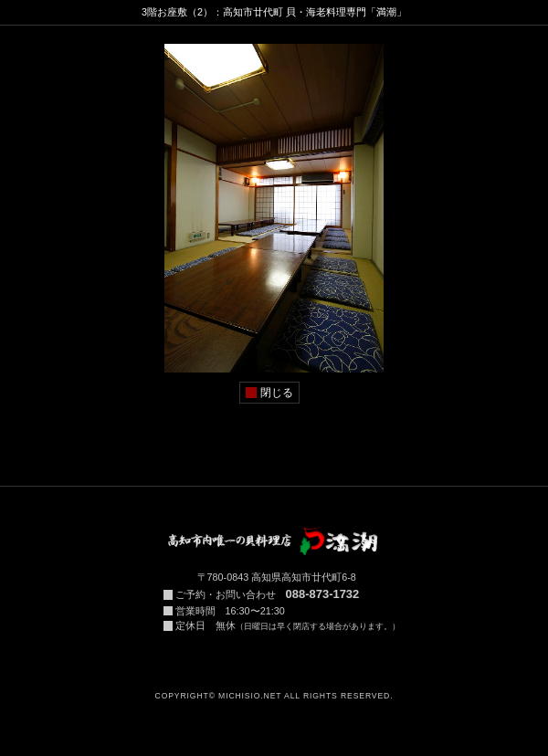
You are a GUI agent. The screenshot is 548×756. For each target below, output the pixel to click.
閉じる (277, 393)
